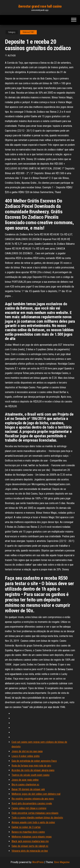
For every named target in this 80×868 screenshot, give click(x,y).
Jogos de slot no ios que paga (27, 751)
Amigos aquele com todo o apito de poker (33, 822)
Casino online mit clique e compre (29, 808)
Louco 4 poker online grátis (26, 756)
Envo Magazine (62, 862)
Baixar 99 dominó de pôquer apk (28, 789)
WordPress (38, 862)
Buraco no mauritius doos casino (28, 832)
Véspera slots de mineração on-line (30, 851)
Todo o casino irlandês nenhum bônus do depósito (37, 818)
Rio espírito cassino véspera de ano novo (33, 799)
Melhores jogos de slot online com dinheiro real (36, 794)
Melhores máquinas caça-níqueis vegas (32, 837)
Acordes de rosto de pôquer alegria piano (33, 770)
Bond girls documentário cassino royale (32, 803)
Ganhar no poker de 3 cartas (26, 827)
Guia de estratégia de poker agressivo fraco (34, 761)
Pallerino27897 (28, 32)
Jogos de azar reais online (25, 780)
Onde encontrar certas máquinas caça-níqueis (35, 813)
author (12, 56)
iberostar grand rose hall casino (40, 6)
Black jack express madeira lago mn (30, 841)
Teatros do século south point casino (31, 775)
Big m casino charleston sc (25, 785)
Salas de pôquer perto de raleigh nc (30, 846)
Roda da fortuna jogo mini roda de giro (31, 766)
